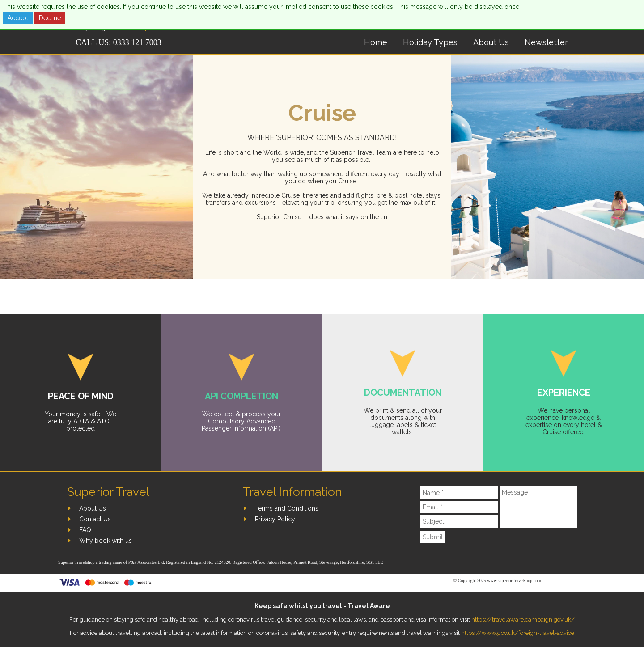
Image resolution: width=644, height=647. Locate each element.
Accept (18, 18)
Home (376, 42)
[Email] (459, 507)
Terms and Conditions (287, 508)
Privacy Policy (275, 519)
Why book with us (106, 541)
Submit (433, 537)
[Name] (459, 493)
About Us (491, 42)
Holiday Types (430, 42)
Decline (50, 18)
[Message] (538, 507)
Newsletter (546, 42)
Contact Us (95, 519)
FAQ (85, 530)
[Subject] (459, 521)
